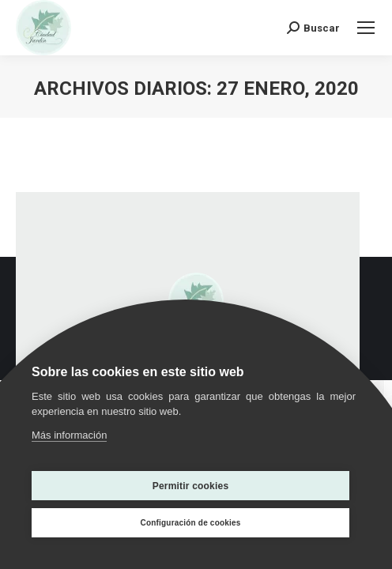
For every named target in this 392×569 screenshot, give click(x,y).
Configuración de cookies (190, 523)
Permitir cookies (191, 486)
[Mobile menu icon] (366, 28)
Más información (69, 435)
